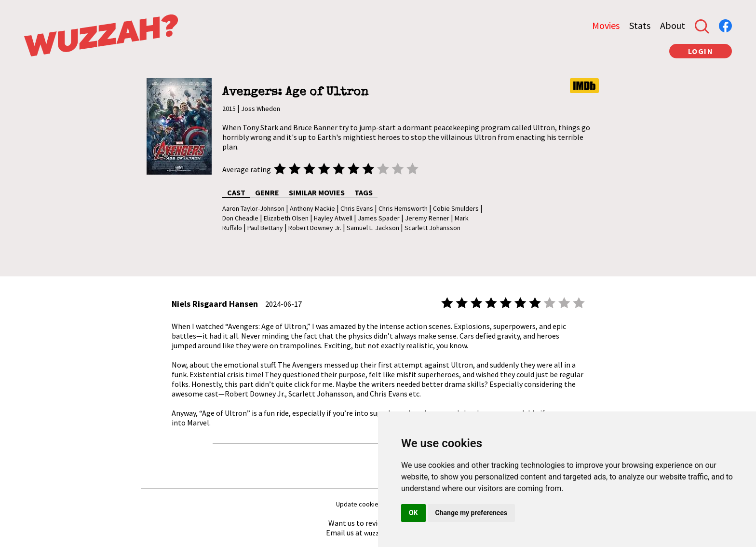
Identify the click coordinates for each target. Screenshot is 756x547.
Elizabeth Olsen (286, 218)
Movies (606, 25)
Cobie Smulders (456, 208)
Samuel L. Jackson (373, 228)
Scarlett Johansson (432, 228)
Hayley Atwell (333, 218)
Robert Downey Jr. (315, 228)
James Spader (379, 218)
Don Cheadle (240, 218)
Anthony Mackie (312, 208)
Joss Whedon (261, 109)
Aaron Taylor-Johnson (253, 208)
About (673, 25)
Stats (640, 25)
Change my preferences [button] (471, 513)
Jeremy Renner (427, 218)
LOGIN (701, 51)
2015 (229, 109)
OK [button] (413, 513)
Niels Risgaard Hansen (215, 304)
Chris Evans (357, 208)
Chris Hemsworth (403, 208)
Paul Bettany (265, 228)
